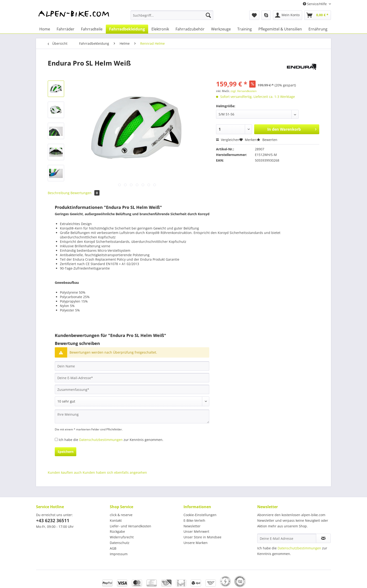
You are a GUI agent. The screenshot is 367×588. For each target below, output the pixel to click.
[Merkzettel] (254, 15)
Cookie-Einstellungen (200, 515)
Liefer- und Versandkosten (130, 526)
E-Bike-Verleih (194, 520)
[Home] (45, 29)
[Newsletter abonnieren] (323, 538)
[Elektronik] (160, 29)
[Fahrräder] (66, 29)
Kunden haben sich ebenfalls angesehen (115, 472)
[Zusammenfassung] (132, 389)
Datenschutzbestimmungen (101, 440)
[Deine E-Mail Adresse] (287, 538)
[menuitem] (172, 17)
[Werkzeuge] (221, 29)
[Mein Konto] (288, 15)
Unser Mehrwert (196, 531)
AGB (113, 548)
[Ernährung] (318, 29)
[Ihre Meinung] (132, 416)
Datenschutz (120, 543)
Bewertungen (85, 193)
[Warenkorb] (318, 15)
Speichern (66, 452)
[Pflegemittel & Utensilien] (280, 29)
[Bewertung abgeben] (132, 401)
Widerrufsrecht (122, 537)
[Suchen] (208, 15)
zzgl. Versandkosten (244, 91)
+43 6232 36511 (53, 521)
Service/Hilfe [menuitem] (315, 4)
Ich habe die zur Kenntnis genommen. (111, 440)
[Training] (245, 29)
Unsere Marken (196, 543)
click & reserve (121, 515)
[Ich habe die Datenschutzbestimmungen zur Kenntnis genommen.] (56, 439)
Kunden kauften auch (65, 472)
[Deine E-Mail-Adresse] (132, 378)
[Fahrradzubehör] (190, 29)
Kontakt (116, 520)
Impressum (119, 554)
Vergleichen (228, 140)
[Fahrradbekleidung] (127, 29)
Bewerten (267, 140)
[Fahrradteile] (92, 29)
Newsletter (192, 526)
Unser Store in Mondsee (202, 537)
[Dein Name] (132, 366)
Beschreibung (59, 193)
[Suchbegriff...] (172, 15)
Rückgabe (117, 531)
